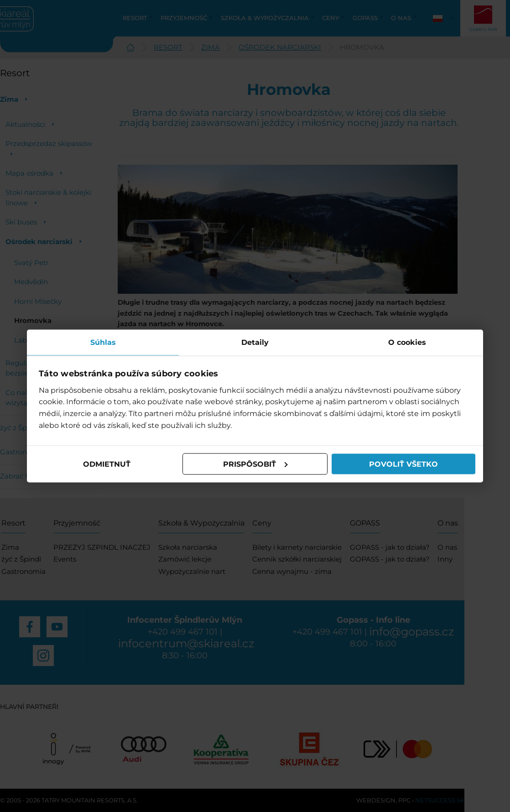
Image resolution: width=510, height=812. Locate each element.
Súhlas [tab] (103, 342)
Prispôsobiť (255, 464)
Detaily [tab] (255, 342)
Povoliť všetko (403, 464)
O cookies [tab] (407, 342)
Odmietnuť (107, 464)
